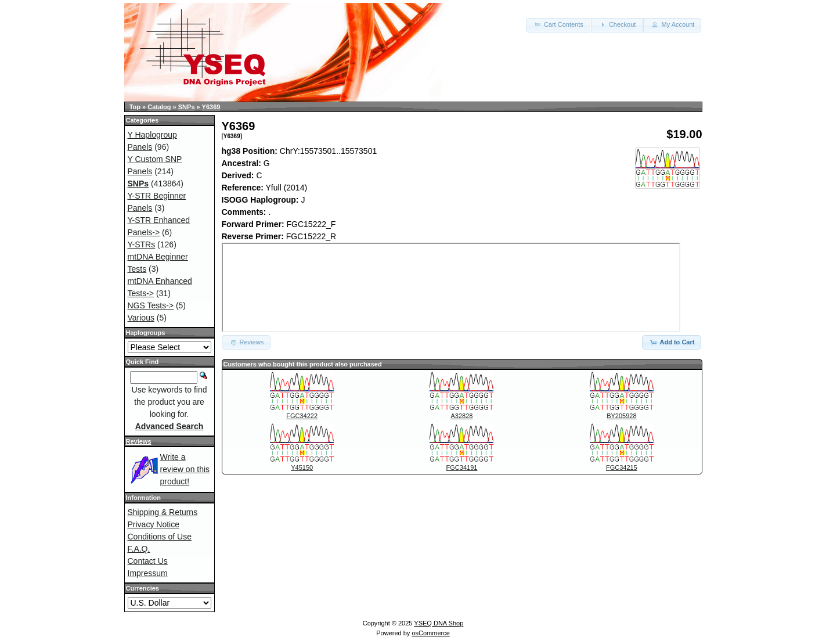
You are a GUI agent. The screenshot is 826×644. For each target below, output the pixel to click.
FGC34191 (462, 467)
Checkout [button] (617, 24)
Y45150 (302, 467)
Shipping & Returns (163, 512)
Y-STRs (142, 244)
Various (141, 318)
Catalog (159, 107)
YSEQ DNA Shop (439, 623)
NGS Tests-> (151, 305)
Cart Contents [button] (558, 24)
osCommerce (430, 633)
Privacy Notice (154, 524)
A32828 (462, 416)
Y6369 (211, 107)
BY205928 (621, 416)
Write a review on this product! (185, 469)
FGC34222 (302, 416)
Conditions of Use (160, 537)
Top (135, 107)
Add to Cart (672, 342)
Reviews (139, 441)
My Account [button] (672, 24)
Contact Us (148, 561)
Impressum (148, 573)
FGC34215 (622, 467)
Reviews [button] (246, 342)
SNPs (187, 107)
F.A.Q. (139, 549)
